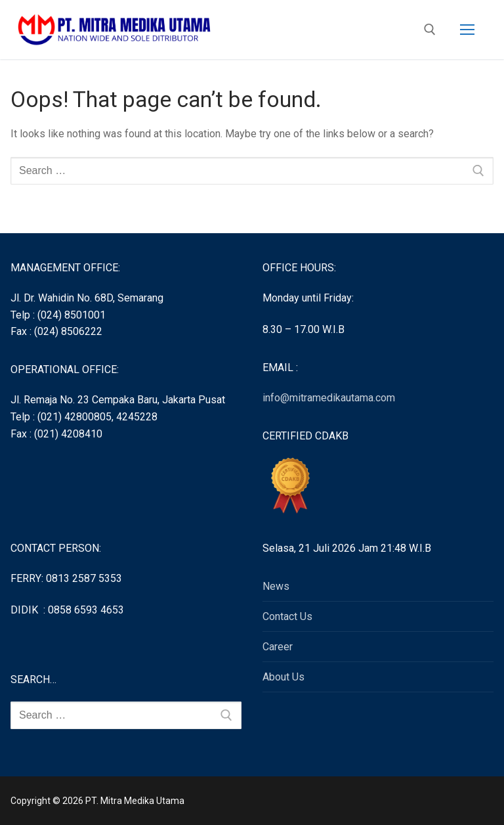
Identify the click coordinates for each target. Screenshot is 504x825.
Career (278, 647)
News (276, 586)
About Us (283, 677)
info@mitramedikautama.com (329, 398)
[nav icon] (467, 30)
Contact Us (287, 616)
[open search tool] (430, 30)
